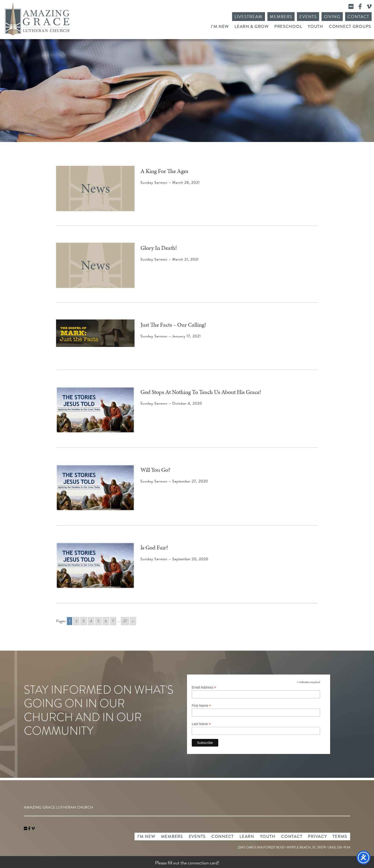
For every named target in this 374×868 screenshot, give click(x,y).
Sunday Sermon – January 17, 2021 (171, 336)
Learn (247, 837)
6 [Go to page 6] (106, 621)
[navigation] (33, 829)
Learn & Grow (252, 26)
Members (281, 17)
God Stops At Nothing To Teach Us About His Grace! (201, 392)
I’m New (220, 26)
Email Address (204, 688)
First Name (201, 706)
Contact (358, 17)
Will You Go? (155, 470)
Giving (332, 17)
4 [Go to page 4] (91, 621)
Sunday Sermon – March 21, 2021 (170, 259)
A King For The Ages (164, 171)
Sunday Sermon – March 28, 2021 (170, 183)
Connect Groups (350, 26)
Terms (340, 837)
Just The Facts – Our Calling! (173, 325)
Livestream (249, 17)
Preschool (288, 26)
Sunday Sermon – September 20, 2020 (174, 559)
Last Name (201, 724)
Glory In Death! (159, 248)
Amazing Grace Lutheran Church (37, 19)
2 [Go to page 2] (76, 621)
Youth (315, 26)
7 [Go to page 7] (113, 621)
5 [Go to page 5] (98, 621)
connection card (203, 863)
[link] (26, 829)
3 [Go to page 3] (84, 621)
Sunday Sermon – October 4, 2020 (171, 403)
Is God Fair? (154, 548)
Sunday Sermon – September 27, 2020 (174, 481)
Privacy (317, 837)
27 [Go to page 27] (125, 621)
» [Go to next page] (133, 621)
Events (308, 17)
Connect (223, 837)
